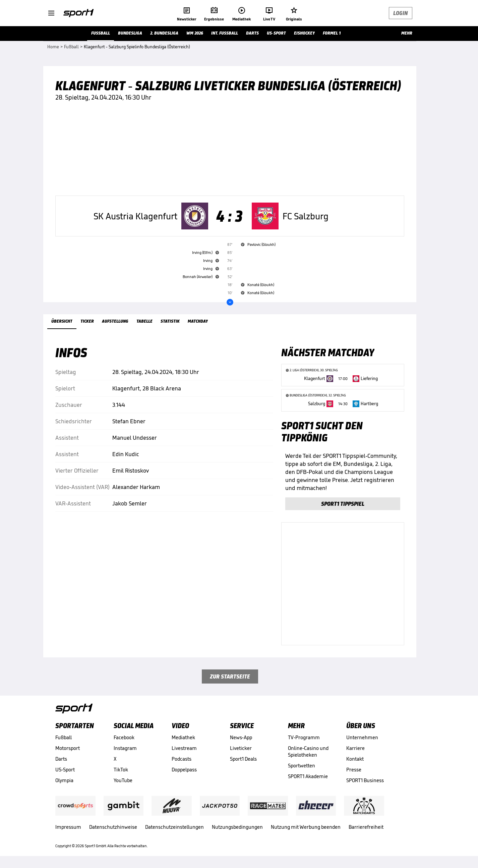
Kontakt (355, 759)
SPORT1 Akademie (308, 776)
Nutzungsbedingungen (237, 827)
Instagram (125, 748)
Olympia (64, 780)
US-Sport (65, 770)
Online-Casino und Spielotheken (308, 751)
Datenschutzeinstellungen (174, 827)
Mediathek (183, 737)
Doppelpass (184, 770)
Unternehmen (362, 737)
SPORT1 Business (365, 780)
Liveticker (241, 748)
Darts (61, 759)
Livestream (184, 748)
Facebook (124, 737)
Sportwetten (302, 766)
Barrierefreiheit (366, 827)
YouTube (123, 780)
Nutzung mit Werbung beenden (306, 827)
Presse (354, 770)
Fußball (64, 737)
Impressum (68, 827)
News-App (241, 737)
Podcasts (182, 759)
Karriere (355, 748)
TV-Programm (304, 737)
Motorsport (68, 748)
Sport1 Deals (243, 759)
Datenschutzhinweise (113, 827)
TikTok (121, 770)
